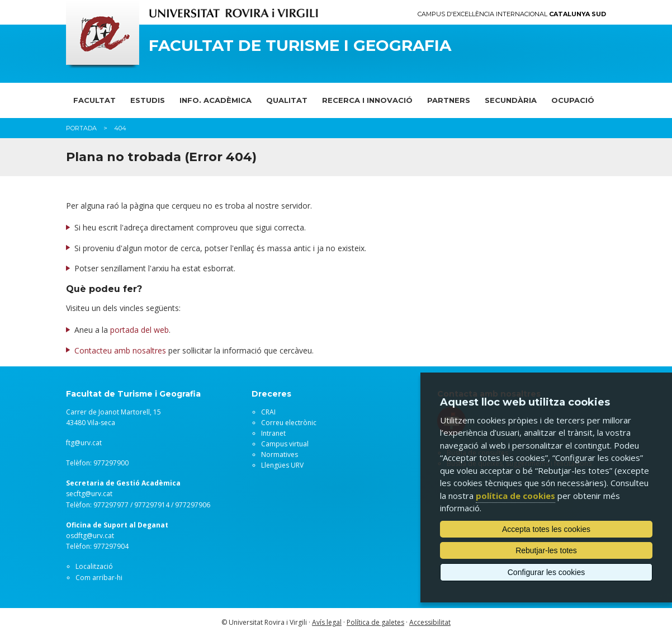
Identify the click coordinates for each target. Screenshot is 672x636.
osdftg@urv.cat (90, 536)
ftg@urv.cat (84, 443)
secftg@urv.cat (89, 494)
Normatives (280, 454)
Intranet (273, 433)
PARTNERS (449, 100)
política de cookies (515, 496)
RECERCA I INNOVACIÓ (367, 100)
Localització (94, 566)
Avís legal (327, 622)
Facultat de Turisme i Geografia (300, 46)
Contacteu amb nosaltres (120, 350)
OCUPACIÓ (573, 100)
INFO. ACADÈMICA (216, 100)
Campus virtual (285, 444)
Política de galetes (375, 622)
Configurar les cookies (546, 572)
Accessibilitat (430, 622)
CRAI (268, 412)
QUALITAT (287, 100)
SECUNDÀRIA (511, 100)
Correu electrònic (289, 423)
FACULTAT (94, 100)
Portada (81, 128)
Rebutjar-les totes (546, 550)
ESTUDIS (148, 100)
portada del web (139, 330)
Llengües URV (282, 465)
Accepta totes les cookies (546, 529)
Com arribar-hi (99, 578)
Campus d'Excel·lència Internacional (512, 14)
